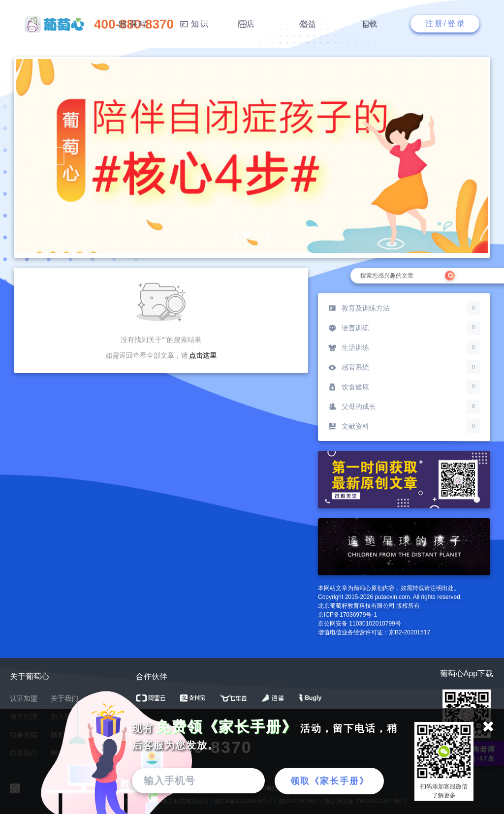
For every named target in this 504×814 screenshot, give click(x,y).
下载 (369, 24)
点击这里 (203, 355)
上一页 (49, 157)
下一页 (455, 157)
